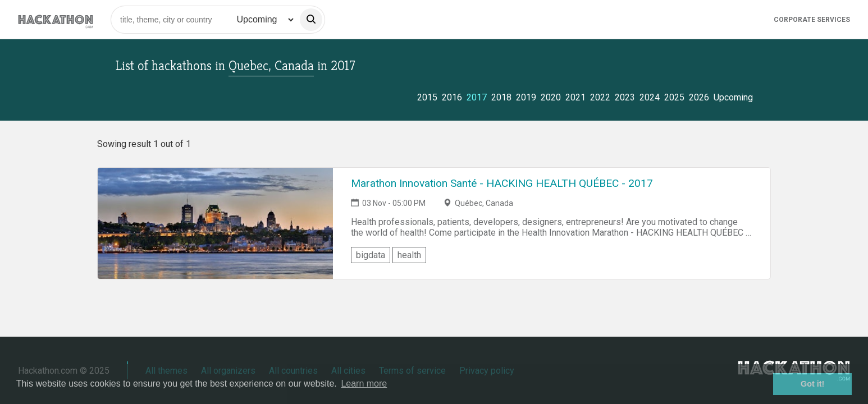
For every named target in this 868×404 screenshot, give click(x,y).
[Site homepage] (56, 19)
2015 (427, 97)
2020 (551, 97)
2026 (699, 97)
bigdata (371, 255)
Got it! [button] (812, 384)
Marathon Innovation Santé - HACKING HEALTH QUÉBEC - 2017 (502, 183)
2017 (477, 97)
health (409, 255)
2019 (526, 97)
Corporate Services (812, 20)
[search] (311, 20)
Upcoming (733, 97)
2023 (625, 97)
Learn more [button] (364, 384)
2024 (650, 97)
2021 (575, 97)
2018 (501, 97)
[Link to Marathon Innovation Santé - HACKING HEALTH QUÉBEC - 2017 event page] (215, 223)
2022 (600, 97)
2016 (452, 97)
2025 (674, 97)
